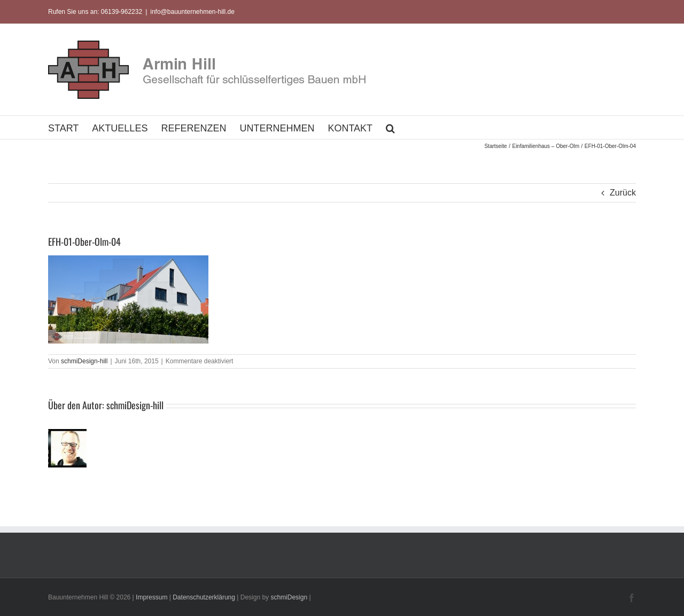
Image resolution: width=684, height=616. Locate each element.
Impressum (151, 597)
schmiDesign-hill (84, 361)
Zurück (623, 193)
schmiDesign (289, 597)
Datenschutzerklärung (204, 597)
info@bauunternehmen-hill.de (192, 12)
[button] (390, 127)
